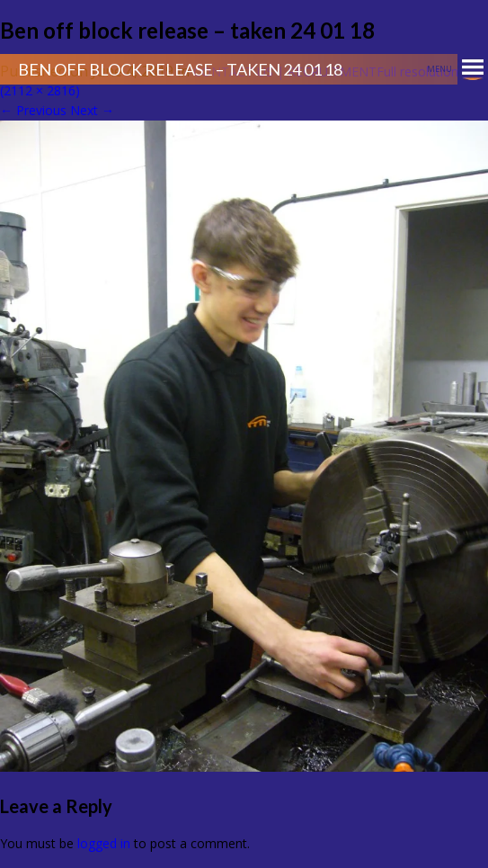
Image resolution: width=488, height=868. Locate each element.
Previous (33, 110)
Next (92, 110)
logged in (104, 843)
